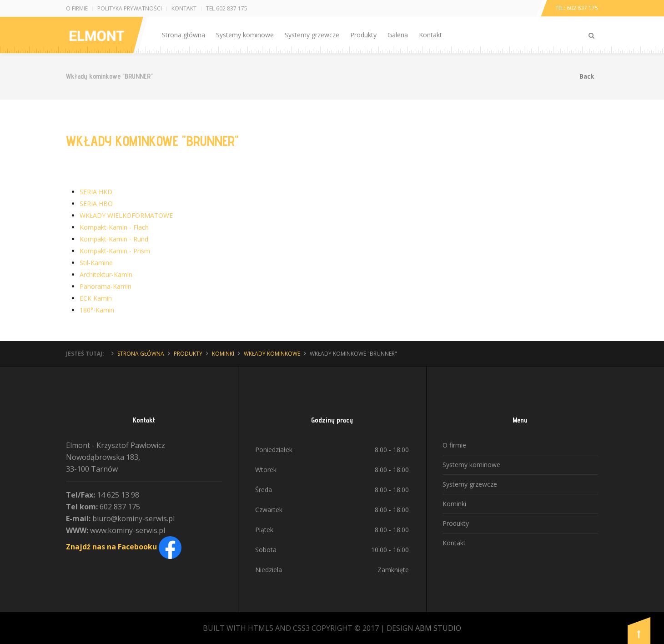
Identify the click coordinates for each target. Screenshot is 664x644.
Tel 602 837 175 (227, 8)
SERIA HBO (96, 204)
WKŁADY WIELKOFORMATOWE (126, 215)
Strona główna (184, 35)
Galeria (398, 35)
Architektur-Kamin (106, 274)
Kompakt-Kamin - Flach (114, 227)
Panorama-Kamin (106, 286)
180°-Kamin (97, 310)
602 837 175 (582, 8)
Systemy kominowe (245, 35)
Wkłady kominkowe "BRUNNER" (152, 141)
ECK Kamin (96, 298)
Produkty (363, 35)
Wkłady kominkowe (272, 354)
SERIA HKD (96, 192)
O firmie (77, 8)
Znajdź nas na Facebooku (124, 547)
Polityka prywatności (130, 8)
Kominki (223, 354)
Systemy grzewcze (312, 35)
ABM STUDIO (438, 628)
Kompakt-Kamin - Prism (115, 251)
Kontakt (184, 8)
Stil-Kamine (96, 263)
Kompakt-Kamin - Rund (114, 239)
